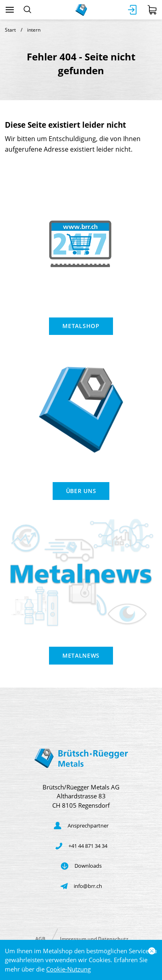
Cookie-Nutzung (68, 969)
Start (10, 30)
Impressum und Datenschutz (94, 938)
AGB (40, 938)
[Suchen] (27, 10)
